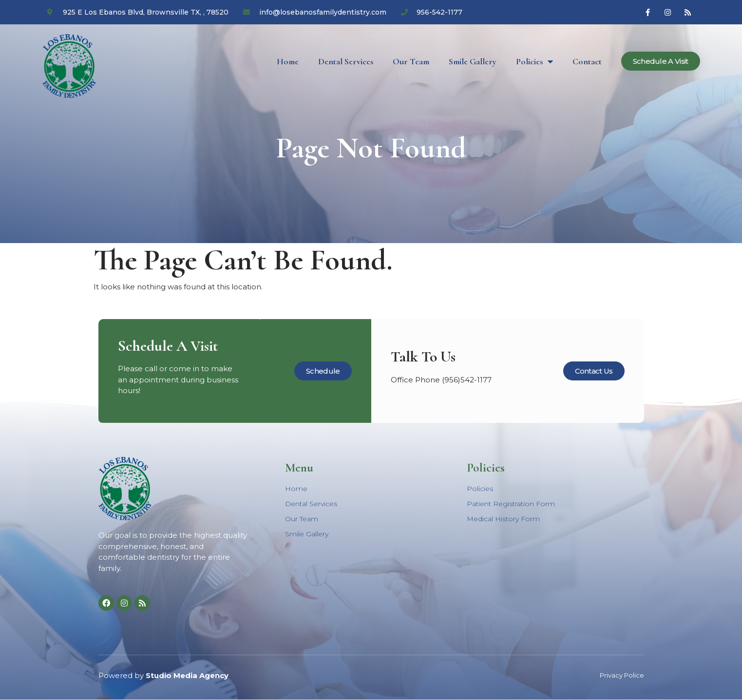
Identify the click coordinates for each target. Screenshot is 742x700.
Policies (534, 61)
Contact (587, 61)
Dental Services (346, 61)
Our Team (411, 61)
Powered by (163, 675)
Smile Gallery (473, 61)
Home (288, 61)
